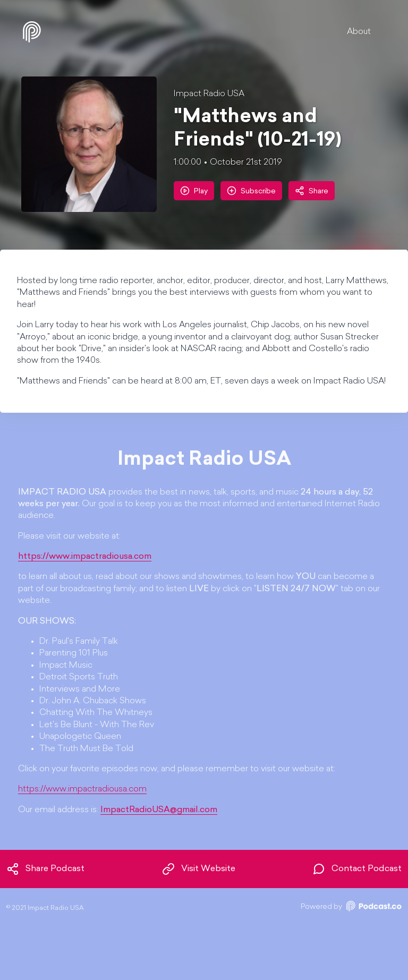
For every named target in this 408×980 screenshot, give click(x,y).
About (359, 32)
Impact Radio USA (209, 94)
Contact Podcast (357, 869)
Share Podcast (45, 869)
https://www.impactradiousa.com (82, 789)
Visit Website (199, 869)
